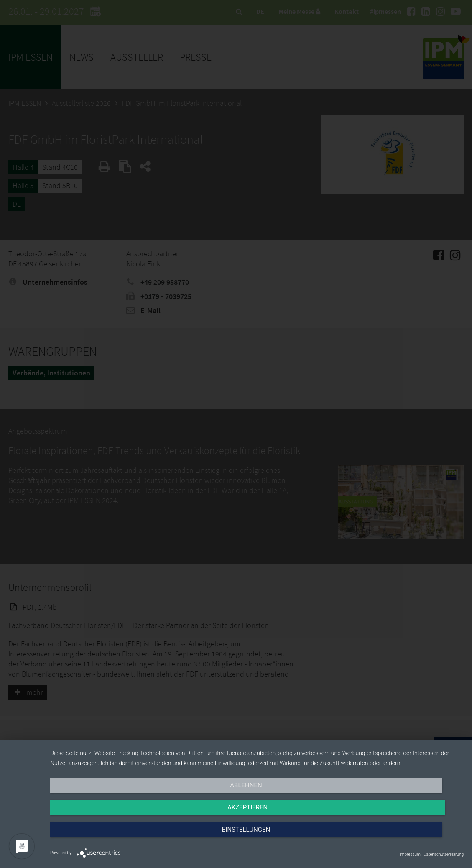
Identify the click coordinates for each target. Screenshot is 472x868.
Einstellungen (402, 837)
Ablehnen (112, 837)
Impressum (410, 854)
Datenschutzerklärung (444, 854)
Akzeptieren (257, 837)
